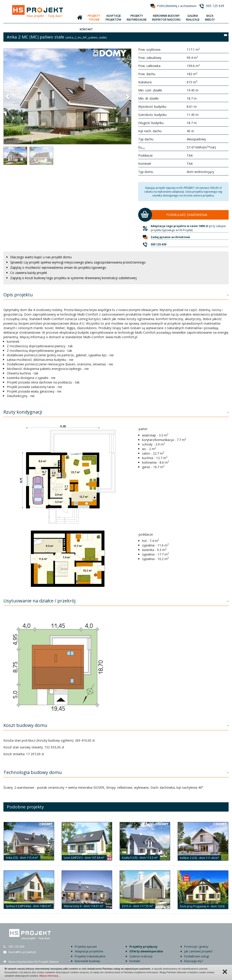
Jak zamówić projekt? (198, 951)
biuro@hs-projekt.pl (22, 952)
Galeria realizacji (141, 956)
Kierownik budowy (87, 961)
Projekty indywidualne (90, 956)
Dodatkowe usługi (197, 956)
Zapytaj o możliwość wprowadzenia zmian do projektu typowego (58, 267)
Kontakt (135, 961)
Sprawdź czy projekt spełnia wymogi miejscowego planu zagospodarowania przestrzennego (78, 262)
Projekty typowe (86, 946)
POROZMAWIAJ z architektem (177, 6)
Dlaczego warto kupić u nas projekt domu (41, 257)
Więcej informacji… (50, 976)
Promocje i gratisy (196, 946)
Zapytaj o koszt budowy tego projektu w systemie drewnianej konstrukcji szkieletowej (73, 278)
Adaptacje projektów (89, 951)
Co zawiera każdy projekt (29, 273)
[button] (8, 96)
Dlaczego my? (194, 961)
